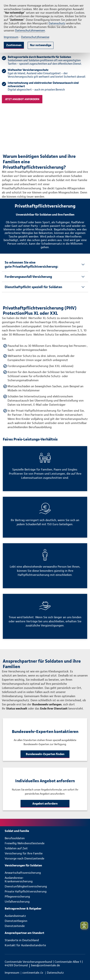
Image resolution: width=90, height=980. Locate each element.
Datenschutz (57, 23)
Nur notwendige (41, 45)
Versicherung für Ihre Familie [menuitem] (24, 853)
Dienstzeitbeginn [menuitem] (16, 921)
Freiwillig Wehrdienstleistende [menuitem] (25, 843)
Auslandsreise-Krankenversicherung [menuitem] (19, 880)
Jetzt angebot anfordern (22, 99)
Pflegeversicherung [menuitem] (17, 896)
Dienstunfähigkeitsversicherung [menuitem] (26, 886)
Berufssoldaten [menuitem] (15, 838)
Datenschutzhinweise (35, 37)
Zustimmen (14, 45)
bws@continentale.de (45, 965)
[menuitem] (45, 831)
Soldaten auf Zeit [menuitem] (16, 848)
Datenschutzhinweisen (30, 30)
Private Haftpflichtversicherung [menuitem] (26, 891)
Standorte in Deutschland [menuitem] (22, 940)
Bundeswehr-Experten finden (45, 754)
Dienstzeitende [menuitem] (15, 926)
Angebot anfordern (45, 804)
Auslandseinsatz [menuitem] (15, 916)
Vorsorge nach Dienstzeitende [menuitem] (24, 858)
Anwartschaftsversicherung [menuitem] (23, 873)
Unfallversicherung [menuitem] (17, 902)
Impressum (11, 37)
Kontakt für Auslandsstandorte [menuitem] (25, 945)
